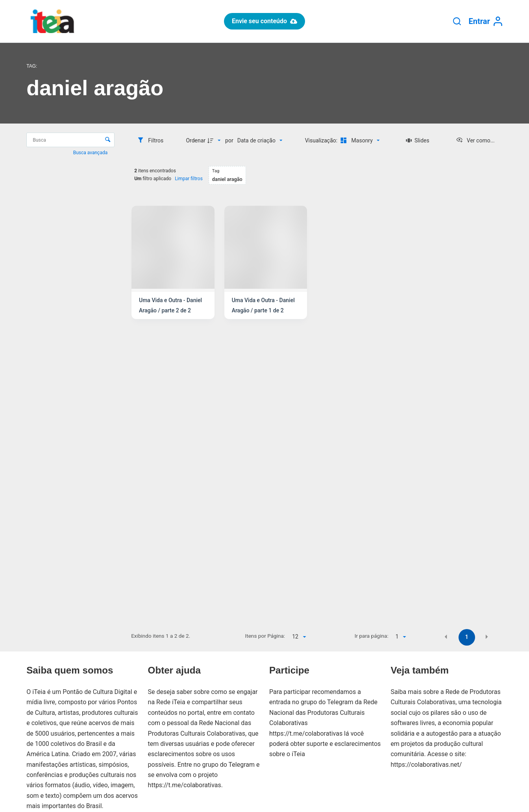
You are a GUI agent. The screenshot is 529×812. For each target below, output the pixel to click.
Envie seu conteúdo (264, 21)
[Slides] (418, 140)
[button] (446, 637)
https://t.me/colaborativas (185, 785)
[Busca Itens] (70, 140)
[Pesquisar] (457, 21)
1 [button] (467, 637)
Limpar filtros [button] (189, 179)
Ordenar (196, 140)
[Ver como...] (475, 140)
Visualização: (322, 140)
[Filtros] (150, 140)
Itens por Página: (265, 636)
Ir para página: (372, 636)
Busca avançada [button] (91, 153)
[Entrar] (486, 21)
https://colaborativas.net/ (426, 765)
